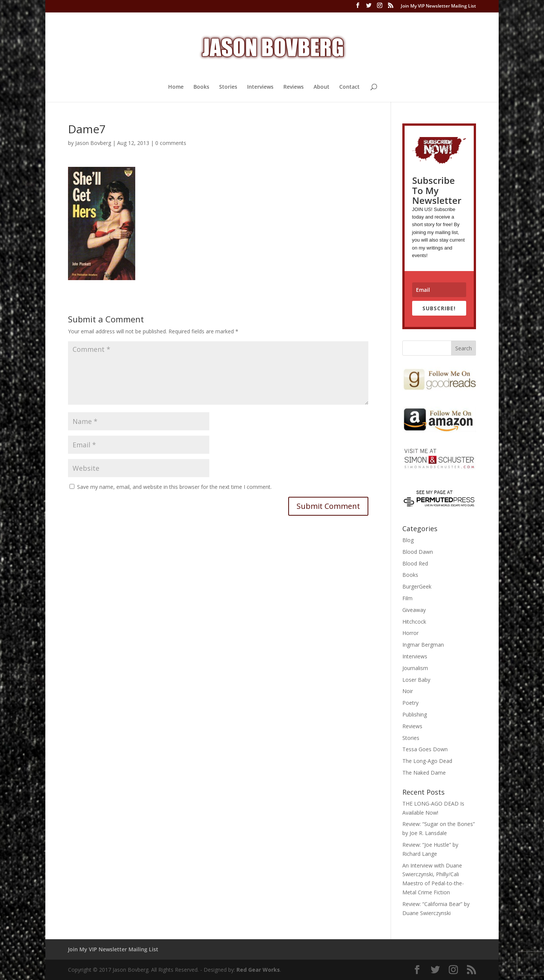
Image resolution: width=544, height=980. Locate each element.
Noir (408, 691)
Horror (410, 633)
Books (201, 87)
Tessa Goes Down (425, 749)
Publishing (415, 714)
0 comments (171, 143)
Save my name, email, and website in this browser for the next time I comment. (174, 487)
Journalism (415, 668)
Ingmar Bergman (423, 645)
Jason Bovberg (93, 143)
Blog (408, 540)
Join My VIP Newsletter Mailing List (438, 6)
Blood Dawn (418, 552)
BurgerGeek (417, 586)
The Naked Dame (424, 773)
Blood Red (415, 563)
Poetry (410, 703)
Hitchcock (414, 622)
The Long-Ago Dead (427, 761)
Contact (349, 87)
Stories (228, 87)
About (321, 87)
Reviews (294, 87)
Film (407, 598)
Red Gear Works (258, 970)
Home (176, 87)
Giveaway (414, 610)
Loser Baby (416, 680)
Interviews (260, 87)
